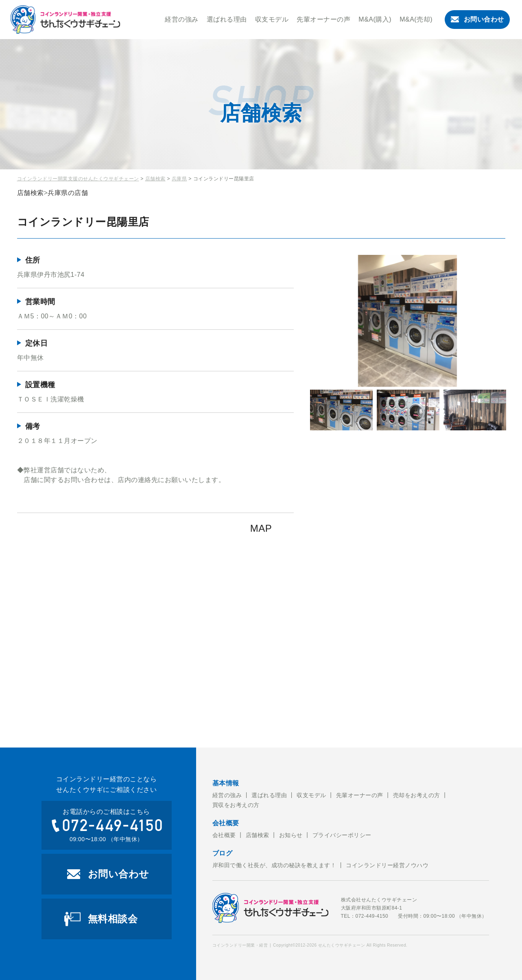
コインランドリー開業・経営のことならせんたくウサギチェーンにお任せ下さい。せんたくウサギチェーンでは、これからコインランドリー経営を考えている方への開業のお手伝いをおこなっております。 (66, 20)
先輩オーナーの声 (323, 19)
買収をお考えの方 (236, 805)
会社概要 (224, 835)
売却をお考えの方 (417, 795)
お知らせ (291, 835)
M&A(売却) (416, 19)
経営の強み (182, 19)
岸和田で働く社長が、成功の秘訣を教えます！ (274, 865)
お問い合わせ (477, 19)
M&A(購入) (375, 19)
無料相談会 (113, 919)
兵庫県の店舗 (68, 193)
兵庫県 (179, 179)
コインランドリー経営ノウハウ (387, 865)
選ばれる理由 (227, 19)
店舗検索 (155, 179)
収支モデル (272, 19)
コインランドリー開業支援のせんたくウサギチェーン (78, 179)
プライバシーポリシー (342, 835)
